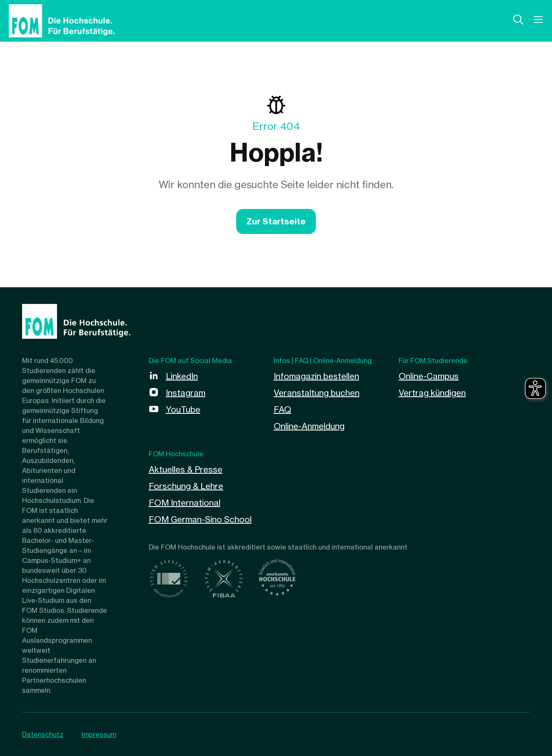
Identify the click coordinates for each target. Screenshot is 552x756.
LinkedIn (182, 376)
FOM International (185, 503)
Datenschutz (43, 734)
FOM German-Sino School (200, 519)
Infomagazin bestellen (316, 376)
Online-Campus (429, 376)
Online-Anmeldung (309, 426)
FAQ (282, 409)
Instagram (186, 393)
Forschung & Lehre (186, 486)
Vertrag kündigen (432, 393)
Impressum (99, 734)
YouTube (183, 409)
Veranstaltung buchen (317, 393)
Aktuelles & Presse (186, 469)
